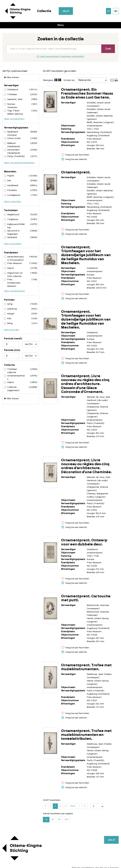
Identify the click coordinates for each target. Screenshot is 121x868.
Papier (9, 176)
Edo (8, 319)
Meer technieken (13, 244)
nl (108, 11)
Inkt (8, 181)
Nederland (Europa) (11, 133)
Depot (9, 268)
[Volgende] (80, 806)
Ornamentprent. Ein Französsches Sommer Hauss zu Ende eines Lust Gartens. (87, 94)
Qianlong (10, 309)
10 (46, 820)
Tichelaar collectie (10, 371)
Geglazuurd (12, 215)
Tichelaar (10, 94)
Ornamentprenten (14, 377)
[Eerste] (46, 806)
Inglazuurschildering (14, 226)
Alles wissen (12, 77)
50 (59, 820)
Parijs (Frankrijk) (14, 156)
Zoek (108, 49)
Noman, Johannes (11, 106)
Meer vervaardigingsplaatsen (19, 163)
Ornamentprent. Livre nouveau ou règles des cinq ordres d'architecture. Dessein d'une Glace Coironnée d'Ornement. (85, 384)
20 (53, 820)
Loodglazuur (12, 195)
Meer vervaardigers (14, 119)
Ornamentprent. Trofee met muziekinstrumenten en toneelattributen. (86, 735)
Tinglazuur (11, 219)
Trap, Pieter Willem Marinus (14, 112)
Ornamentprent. (76, 172)
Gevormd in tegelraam (12, 232)
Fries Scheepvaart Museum (12, 283)
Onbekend (11, 90)
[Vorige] (50, 806)
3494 (73, 807)
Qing (8, 304)
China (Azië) (12, 138)
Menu (61, 25)
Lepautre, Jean (13, 99)
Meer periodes (12, 330)
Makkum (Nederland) (12, 145)
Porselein (10, 190)
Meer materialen (13, 202)
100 (66, 820)
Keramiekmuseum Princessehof (14, 258)
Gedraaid (10, 237)
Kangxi (9, 314)
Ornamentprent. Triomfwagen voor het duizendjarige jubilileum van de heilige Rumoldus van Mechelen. (86, 255)
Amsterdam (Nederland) (12, 151)
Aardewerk (11, 185)
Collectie (44, 11)
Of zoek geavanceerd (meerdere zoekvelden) (60, 56)
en (116, 11)
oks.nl (66, 11)
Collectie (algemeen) (12, 389)
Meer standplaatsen (14, 291)
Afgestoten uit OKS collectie (13, 275)
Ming (8, 323)
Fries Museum (13, 263)
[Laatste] (85, 806)
